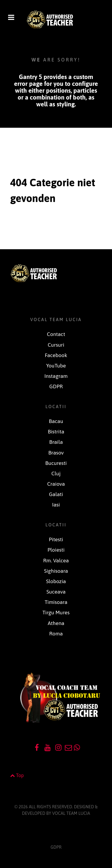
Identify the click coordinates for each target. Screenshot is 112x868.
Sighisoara (56, 571)
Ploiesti (56, 550)
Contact (56, 334)
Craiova (56, 484)
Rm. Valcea (56, 561)
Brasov (56, 453)
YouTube (56, 366)
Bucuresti (56, 463)
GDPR (56, 386)
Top (17, 775)
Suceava (56, 592)
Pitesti (56, 539)
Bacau (56, 421)
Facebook (56, 355)
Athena (56, 623)
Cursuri (56, 345)
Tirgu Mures (56, 613)
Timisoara (56, 602)
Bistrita (56, 432)
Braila (56, 442)
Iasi (56, 505)
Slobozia (56, 581)
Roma (56, 634)
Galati (56, 494)
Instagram (56, 376)
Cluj (56, 474)
